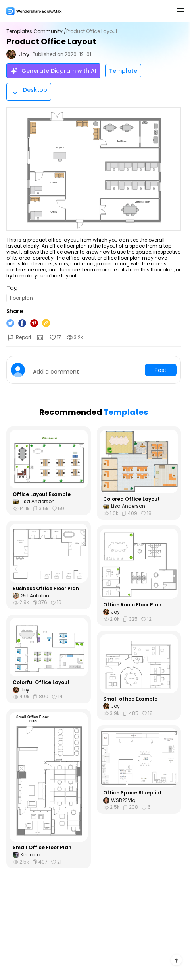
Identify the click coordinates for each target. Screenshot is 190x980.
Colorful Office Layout (41, 682)
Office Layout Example (42, 494)
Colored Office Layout (131, 499)
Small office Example (130, 699)
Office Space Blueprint (132, 793)
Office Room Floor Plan (132, 605)
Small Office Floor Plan (42, 848)
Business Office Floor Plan (46, 589)
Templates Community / (36, 31)
